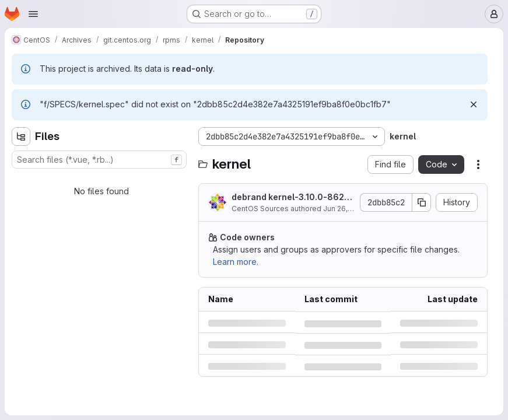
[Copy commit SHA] (422, 202)
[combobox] (99, 160)
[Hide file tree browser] (21, 136)
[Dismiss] (474, 104)
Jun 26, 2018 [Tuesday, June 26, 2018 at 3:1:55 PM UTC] (344, 209)
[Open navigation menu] (33, 14)
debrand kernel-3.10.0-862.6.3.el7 (289, 197)
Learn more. (236, 262)
